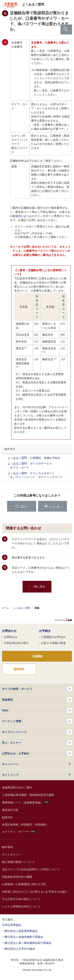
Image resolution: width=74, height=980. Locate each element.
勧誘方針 (7, 817)
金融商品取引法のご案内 (17, 787)
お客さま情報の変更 (53, 643)
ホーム (5, 608)
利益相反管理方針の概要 (17, 877)
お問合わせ (9, 631)
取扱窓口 (18, 216)
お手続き (45, 631)
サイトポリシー (12, 854)
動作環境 (7, 847)
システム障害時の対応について (21, 906)
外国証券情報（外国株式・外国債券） (25, 825)
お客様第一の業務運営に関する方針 (24, 884)
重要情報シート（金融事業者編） (26, 802)
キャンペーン (10, 764)
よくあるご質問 (22, 608)
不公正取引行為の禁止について (21, 899)
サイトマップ (10, 775)
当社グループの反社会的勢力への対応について (31, 869)
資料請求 (19, 669)
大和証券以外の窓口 (16, 643)
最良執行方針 (10, 810)
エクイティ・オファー (19, 832)
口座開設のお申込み (53, 637)
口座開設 (37, 656)
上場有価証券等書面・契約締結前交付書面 (28, 795)
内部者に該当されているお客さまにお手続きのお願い (35, 892)
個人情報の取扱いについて (18, 862)
